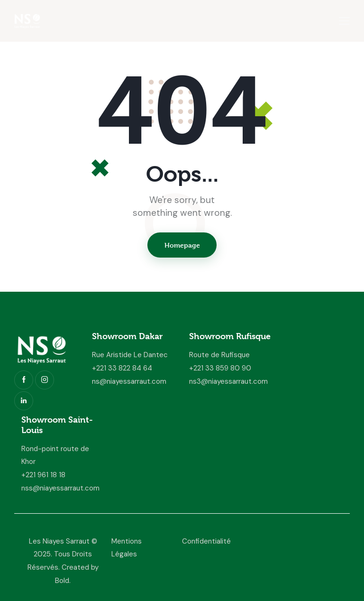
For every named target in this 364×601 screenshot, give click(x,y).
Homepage (182, 245)
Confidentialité (206, 541)
